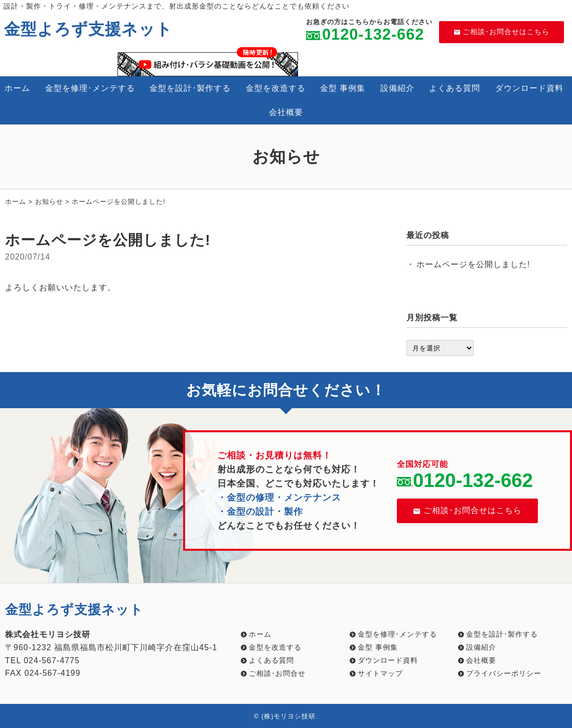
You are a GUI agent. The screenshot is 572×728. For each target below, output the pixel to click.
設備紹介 (397, 88)
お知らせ (49, 202)
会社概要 (286, 112)
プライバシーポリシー (504, 673)
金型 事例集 (343, 88)
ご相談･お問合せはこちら (502, 32)
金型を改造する (276, 88)
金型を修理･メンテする (90, 88)
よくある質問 (455, 88)
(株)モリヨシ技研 (289, 716)
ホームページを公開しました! (473, 264)
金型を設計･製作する (190, 88)
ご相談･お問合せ (277, 673)
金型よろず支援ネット (88, 29)
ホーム (17, 88)
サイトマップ (380, 673)
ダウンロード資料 (529, 88)
